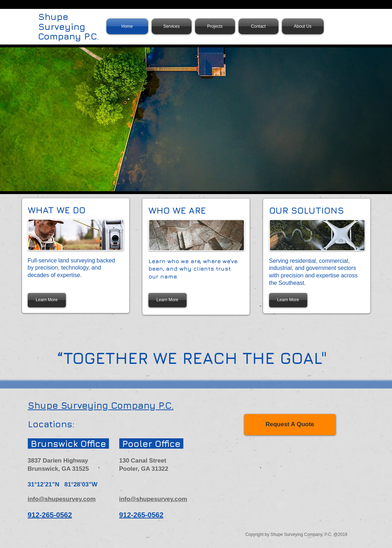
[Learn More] (47, 300)
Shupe (53, 17)
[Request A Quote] (290, 425)
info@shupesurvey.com (62, 499)
